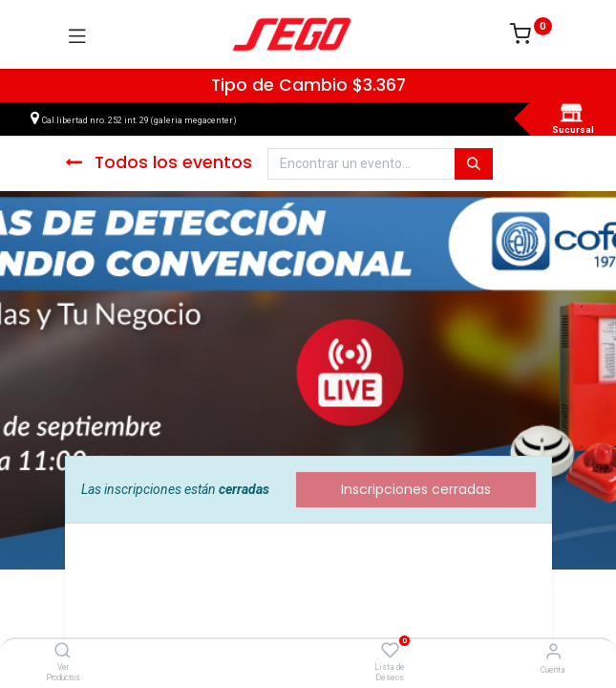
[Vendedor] (553, 651)
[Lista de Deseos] (390, 651)
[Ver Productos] (63, 652)
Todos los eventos (159, 162)
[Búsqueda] (474, 164)
